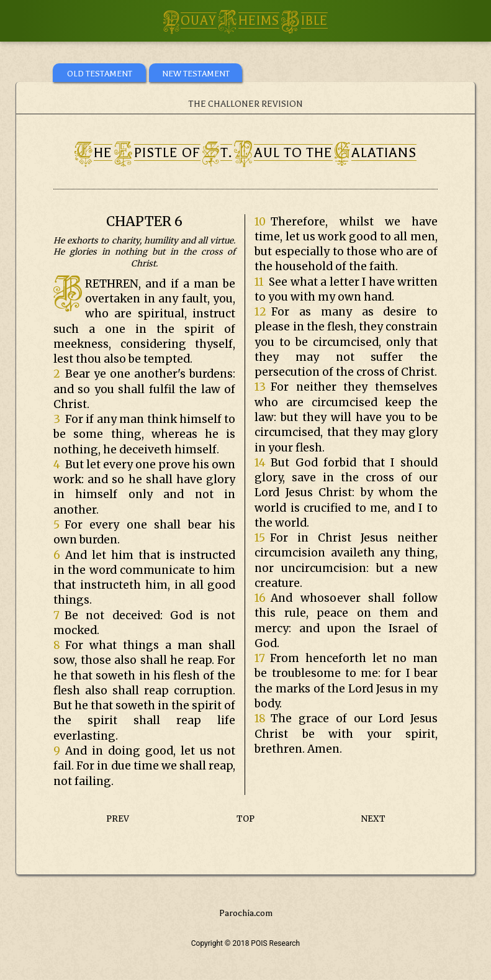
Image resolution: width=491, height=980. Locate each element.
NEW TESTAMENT (196, 74)
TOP (245, 819)
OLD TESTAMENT (100, 74)
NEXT (373, 819)
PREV (118, 819)
